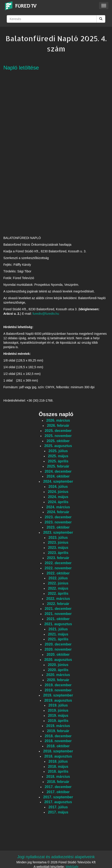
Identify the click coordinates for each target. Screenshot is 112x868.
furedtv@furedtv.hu (46, 314)
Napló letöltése (21, 68)
